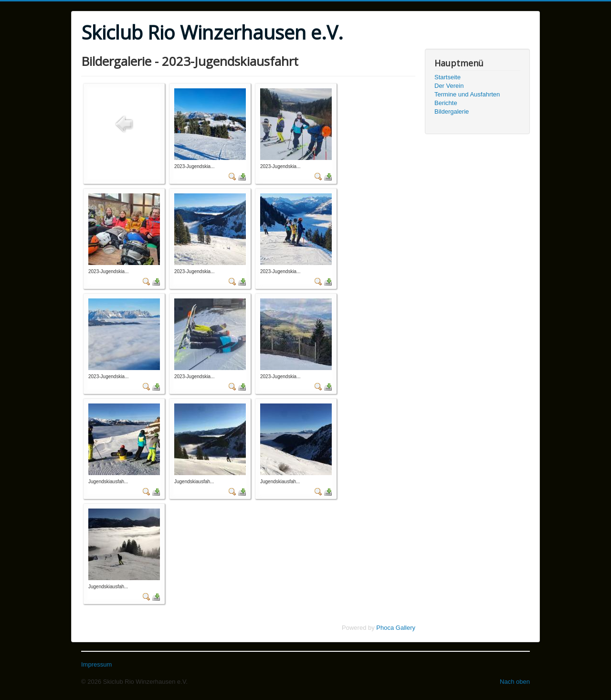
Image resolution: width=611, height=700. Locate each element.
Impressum (96, 664)
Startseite (448, 77)
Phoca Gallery (396, 628)
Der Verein (449, 86)
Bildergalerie (452, 111)
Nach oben (515, 682)
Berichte (446, 103)
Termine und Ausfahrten (467, 94)
